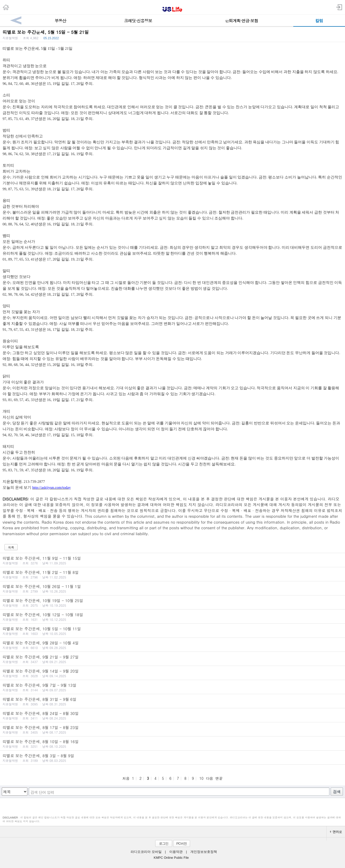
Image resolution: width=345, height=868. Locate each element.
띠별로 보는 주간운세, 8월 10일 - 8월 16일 (172, 744)
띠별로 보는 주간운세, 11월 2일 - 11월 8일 (172, 574)
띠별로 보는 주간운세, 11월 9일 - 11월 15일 (172, 560)
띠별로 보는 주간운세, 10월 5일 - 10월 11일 (172, 631)
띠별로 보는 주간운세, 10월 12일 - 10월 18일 (172, 617)
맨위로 (336, 832)
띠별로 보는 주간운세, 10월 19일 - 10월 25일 (172, 603)
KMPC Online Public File (171, 858)
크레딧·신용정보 (138, 21)
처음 (126, 778)
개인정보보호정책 (204, 852)
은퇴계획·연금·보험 (242, 21)
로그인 (164, 844)
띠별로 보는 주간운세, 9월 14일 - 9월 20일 (172, 673)
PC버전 (181, 844)
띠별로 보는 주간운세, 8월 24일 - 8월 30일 (172, 715)
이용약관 (176, 852)
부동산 (60, 21)
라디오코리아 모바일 (146, 852)
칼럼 (319, 21)
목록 (11, 547)
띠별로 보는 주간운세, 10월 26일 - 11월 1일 (172, 588)
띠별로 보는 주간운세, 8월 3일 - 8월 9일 (172, 758)
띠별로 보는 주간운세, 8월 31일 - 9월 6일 (172, 701)
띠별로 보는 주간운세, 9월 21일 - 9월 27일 (172, 659)
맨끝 (219, 778)
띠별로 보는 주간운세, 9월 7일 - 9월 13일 (172, 687)
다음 (210, 778)
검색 (337, 792)
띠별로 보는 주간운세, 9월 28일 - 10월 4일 (172, 645)
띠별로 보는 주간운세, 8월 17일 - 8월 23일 (172, 730)
